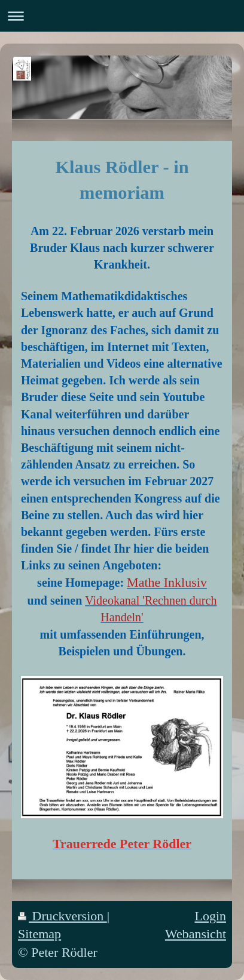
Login (210, 916)
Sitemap (39, 934)
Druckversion (62, 916)
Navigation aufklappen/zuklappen (122, 16)
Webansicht (196, 934)
